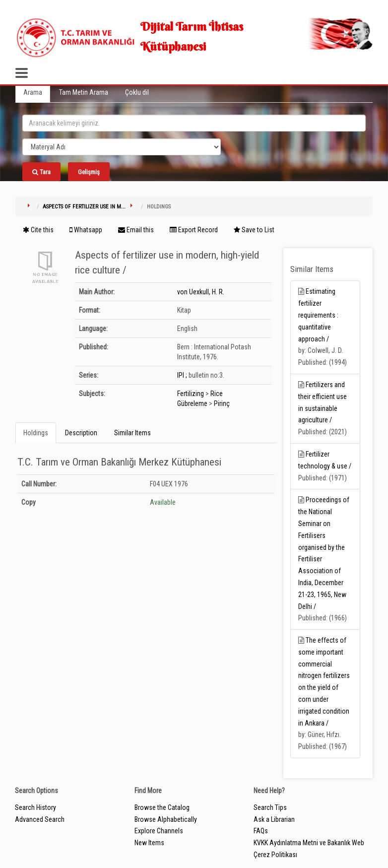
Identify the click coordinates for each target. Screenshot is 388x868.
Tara (41, 172)
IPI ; (182, 375)
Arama (33, 92)
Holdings (36, 433)
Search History (35, 807)
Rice (217, 394)
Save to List (254, 230)
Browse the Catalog (162, 807)
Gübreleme (192, 403)
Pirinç (222, 403)
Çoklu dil (137, 92)
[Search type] (122, 147)
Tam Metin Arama (84, 92)
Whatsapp (86, 230)
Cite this (38, 230)
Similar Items (132, 433)
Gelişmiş (89, 172)
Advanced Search (40, 819)
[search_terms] (194, 123)
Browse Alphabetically (166, 819)
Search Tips (270, 807)
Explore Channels (159, 831)
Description (81, 433)
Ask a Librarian (274, 819)
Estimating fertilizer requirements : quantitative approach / (318, 315)
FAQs (261, 831)
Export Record (194, 230)
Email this (136, 230)
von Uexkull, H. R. (201, 292)
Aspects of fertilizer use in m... (84, 207)
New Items (149, 843)
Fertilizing (191, 394)
